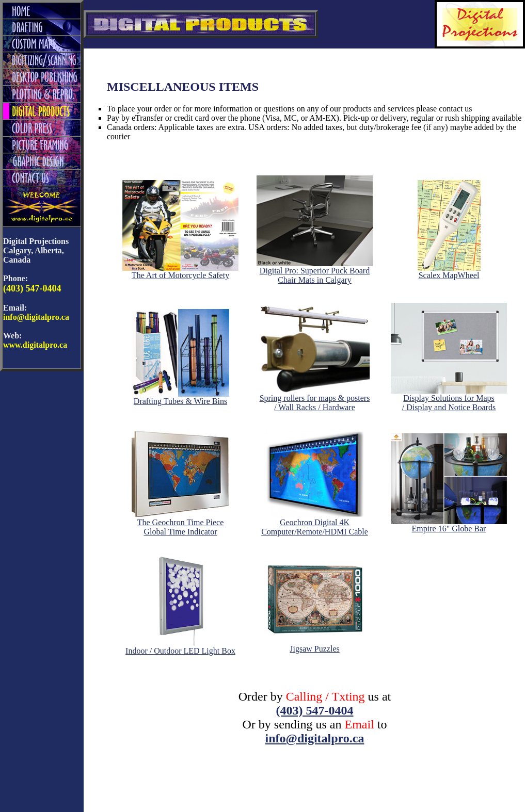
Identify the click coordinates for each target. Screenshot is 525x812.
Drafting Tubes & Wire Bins (180, 397)
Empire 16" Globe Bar (449, 525)
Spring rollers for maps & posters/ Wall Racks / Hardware (315, 399)
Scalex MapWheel (449, 272)
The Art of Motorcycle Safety (180, 272)
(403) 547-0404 (315, 710)
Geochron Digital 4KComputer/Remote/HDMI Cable (315, 523)
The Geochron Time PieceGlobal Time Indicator (180, 523)
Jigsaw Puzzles (315, 645)
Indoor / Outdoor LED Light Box (180, 647)
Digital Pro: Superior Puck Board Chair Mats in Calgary (315, 272)
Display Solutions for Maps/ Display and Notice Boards (449, 399)
